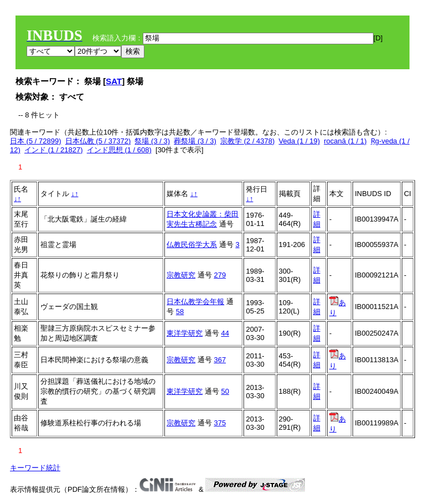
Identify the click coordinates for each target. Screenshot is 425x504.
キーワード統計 (35, 468)
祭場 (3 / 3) (152, 141)
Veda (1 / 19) (299, 141)
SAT (114, 81)
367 (220, 360)
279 (220, 275)
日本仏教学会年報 (195, 302)
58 (180, 312)
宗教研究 (181, 275)
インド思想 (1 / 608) (119, 150)
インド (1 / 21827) (54, 150)
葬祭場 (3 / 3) (195, 141)
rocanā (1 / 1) (345, 141)
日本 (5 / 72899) (36, 141)
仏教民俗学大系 (192, 245)
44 (225, 333)
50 (225, 391)
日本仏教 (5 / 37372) (98, 141)
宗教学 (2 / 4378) (247, 141)
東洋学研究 (185, 333)
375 (220, 423)
